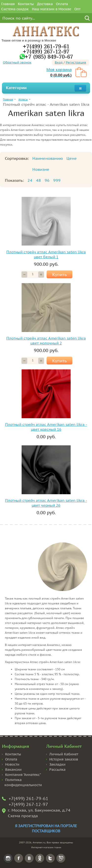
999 (57, 180)
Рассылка (57, 770)
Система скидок (15, 9)
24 (30, 180)
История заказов (64, 759)
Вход (59, 62)
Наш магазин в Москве (52, 9)
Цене (72, 158)
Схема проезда (23, 816)
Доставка (45, 4)
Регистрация (76, 62)
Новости (12, 764)
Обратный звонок (17, 62)
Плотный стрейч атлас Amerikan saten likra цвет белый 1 (46, 254)
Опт (77, 9)
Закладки (57, 764)
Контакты (26, 4)
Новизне (41, 169)
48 (39, 180)
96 (47, 180)
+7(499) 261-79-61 (46, 46)
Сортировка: (17, 158)
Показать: (14, 180)
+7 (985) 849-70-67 (49, 57)
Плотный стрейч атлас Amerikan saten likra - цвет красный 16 (46, 427)
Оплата (62, 4)
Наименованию (48, 158)
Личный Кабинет (64, 754)
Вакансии (13, 770)
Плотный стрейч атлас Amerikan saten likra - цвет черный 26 (46, 503)
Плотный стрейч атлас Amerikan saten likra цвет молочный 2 (46, 341)
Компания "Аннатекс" (23, 775)
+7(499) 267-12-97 (46, 51)
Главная (8, 4)
